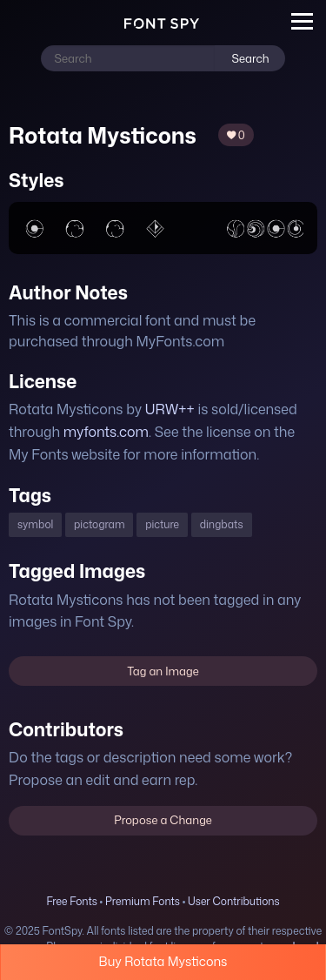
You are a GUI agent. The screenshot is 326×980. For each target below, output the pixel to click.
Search (250, 58)
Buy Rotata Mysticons (163, 961)
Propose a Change (163, 820)
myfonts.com (106, 432)
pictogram (99, 524)
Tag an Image (163, 671)
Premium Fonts (143, 901)
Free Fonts (71, 901)
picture (162, 524)
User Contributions (234, 901)
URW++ (170, 409)
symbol (35, 524)
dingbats (222, 524)
